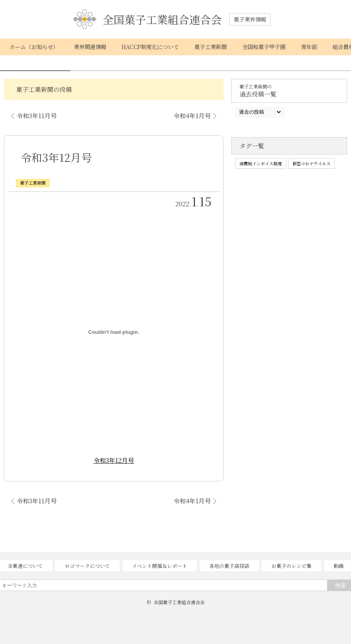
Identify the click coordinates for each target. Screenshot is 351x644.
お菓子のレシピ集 (292, 566)
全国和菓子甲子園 (264, 47)
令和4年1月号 (192, 116)
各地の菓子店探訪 (229, 566)
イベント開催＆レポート (160, 566)
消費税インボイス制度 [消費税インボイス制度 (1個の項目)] (261, 163)
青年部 (309, 47)
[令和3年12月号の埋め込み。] (114, 332)
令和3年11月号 (37, 116)
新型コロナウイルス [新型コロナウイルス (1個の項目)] (311, 163)
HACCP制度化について (150, 47)
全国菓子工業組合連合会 (148, 20)
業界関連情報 (90, 47)
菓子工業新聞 (210, 47)
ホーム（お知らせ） (34, 47)
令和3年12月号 (114, 460)
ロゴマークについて (87, 566)
